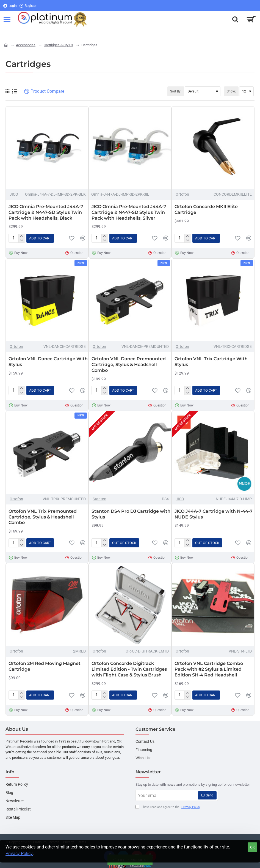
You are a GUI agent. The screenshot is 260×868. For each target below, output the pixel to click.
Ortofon (182, 194)
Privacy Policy (19, 854)
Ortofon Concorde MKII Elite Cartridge (206, 209)
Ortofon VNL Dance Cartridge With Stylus (48, 362)
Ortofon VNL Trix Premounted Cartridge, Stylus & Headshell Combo (43, 517)
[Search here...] (235, 19)
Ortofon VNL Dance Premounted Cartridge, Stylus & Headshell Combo (129, 365)
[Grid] (7, 91)
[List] (15, 92)
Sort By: (176, 91)
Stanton (99, 499)
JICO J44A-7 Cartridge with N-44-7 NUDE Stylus (214, 514)
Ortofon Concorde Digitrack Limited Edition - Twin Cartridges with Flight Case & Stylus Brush (129, 669)
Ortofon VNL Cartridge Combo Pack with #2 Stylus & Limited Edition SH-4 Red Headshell (209, 669)
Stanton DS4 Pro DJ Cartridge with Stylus (131, 514)
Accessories (26, 45)
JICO (14, 194)
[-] (22, 240)
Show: (231, 91)
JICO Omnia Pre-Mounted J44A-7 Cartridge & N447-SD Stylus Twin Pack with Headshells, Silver (129, 212)
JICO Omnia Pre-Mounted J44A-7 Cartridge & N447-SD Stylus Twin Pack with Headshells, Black (46, 212)
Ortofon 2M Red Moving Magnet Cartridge (45, 666)
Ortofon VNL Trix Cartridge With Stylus (211, 362)
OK (252, 847)
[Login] (10, 6)
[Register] (28, 6)
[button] (40, 238)
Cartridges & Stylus (58, 45)
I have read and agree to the (168, 807)
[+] (22, 236)
